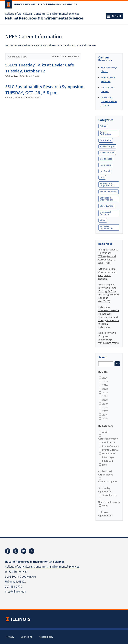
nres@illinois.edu (15, 592)
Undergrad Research (105, 213)
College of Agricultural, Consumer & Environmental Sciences (42, 14)
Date (63, 56)
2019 (105, 404)
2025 (105, 381)
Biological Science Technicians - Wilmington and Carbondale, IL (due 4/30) (108, 256)
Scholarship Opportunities (107, 199)
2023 (105, 389)
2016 (105, 415)
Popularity (73, 56)
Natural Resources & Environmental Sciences (44, 18)
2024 (105, 385)
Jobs (102, 177)
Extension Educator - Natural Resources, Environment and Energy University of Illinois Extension (109, 317)
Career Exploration (105, 133)
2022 (105, 393)
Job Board (105, 171)
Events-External (107, 153)
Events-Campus (107, 146)
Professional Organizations (107, 184)
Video (103, 220)
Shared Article (107, 206)
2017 (105, 411)
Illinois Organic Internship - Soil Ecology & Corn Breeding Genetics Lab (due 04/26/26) (109, 293)
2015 (105, 419)
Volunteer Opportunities (107, 227)
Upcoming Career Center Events (109, 101)
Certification (106, 140)
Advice (103, 126)
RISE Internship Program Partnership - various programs (108, 338)
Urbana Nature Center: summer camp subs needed (108, 274)
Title (55, 56)
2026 (105, 378)
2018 (105, 407)
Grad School (106, 159)
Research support (109, 192)
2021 (105, 396)
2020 (105, 400)
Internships (105, 165)
